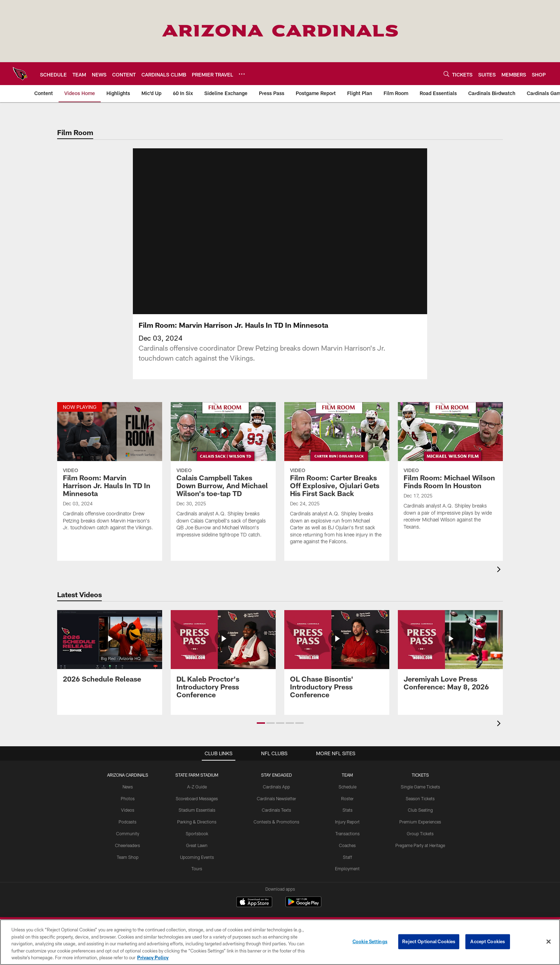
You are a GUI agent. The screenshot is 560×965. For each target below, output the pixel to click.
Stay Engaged (276, 775)
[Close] (549, 942)
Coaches (347, 845)
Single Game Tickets (420, 787)
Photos (128, 798)
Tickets (420, 775)
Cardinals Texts (276, 810)
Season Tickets (420, 798)
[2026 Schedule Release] (110, 651)
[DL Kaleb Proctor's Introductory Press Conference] (223, 659)
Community (128, 833)
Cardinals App (276, 787)
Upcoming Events (197, 857)
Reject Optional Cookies (429, 941)
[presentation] (500, 570)
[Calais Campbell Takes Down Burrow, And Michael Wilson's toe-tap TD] (223, 474)
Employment (347, 868)
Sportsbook (197, 833)
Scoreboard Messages (197, 798)
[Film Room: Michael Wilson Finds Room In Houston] (450, 471)
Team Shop (128, 857)
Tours (197, 868)
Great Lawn (197, 845)
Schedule (347, 787)
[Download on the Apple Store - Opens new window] (254, 903)
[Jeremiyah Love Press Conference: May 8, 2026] (450, 655)
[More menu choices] (242, 74)
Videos (128, 810)
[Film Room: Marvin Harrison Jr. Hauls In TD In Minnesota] (110, 471)
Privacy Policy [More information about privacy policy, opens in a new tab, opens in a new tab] (153, 957)
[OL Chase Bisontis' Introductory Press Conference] (337, 659)
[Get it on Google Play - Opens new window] (303, 905)
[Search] (446, 74)
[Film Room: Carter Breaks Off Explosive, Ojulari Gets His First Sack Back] (337, 478)
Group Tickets (420, 833)
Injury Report (347, 822)
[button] (261, 723)
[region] (280, 942)
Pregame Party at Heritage (420, 845)
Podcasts (127, 822)
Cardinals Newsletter (276, 798)
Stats (347, 810)
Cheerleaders (127, 845)
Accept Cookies (488, 941)
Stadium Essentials (197, 810)
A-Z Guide (197, 787)
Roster (347, 798)
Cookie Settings (370, 941)
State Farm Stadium (197, 775)
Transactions (347, 833)
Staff (347, 857)
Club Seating (420, 810)
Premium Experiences (420, 822)
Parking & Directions (197, 822)
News (128, 787)
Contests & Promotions (276, 822)
